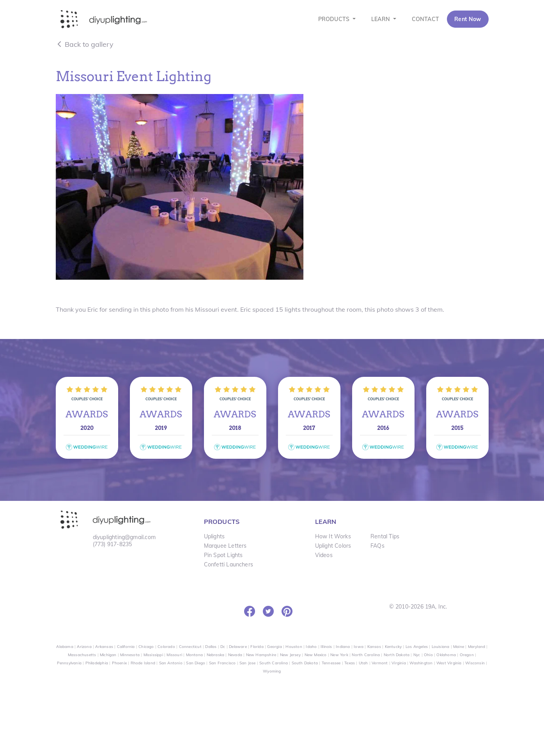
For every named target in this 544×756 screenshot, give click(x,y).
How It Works (333, 536)
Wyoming (272, 671)
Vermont (380, 663)
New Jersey (290, 655)
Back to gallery (85, 44)
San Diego (196, 663)
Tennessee (331, 663)
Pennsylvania (69, 663)
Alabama (65, 647)
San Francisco (222, 663)
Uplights (214, 536)
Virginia (399, 663)
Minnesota (130, 655)
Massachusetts (82, 655)
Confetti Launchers (229, 564)
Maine (459, 647)
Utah (363, 663)
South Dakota (305, 663)
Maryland (477, 647)
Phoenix (119, 663)
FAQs (377, 546)
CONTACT (425, 19)
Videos (324, 555)
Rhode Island (143, 663)
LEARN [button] (381, 19)
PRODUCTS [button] (335, 19)
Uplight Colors (333, 546)
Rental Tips (385, 536)
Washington (421, 663)
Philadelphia (97, 663)
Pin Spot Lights (223, 555)
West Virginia (449, 663)
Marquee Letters (225, 546)
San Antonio (171, 663)
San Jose (248, 663)
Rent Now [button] (468, 19)
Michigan (108, 655)
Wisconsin (475, 663)
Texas (350, 663)
